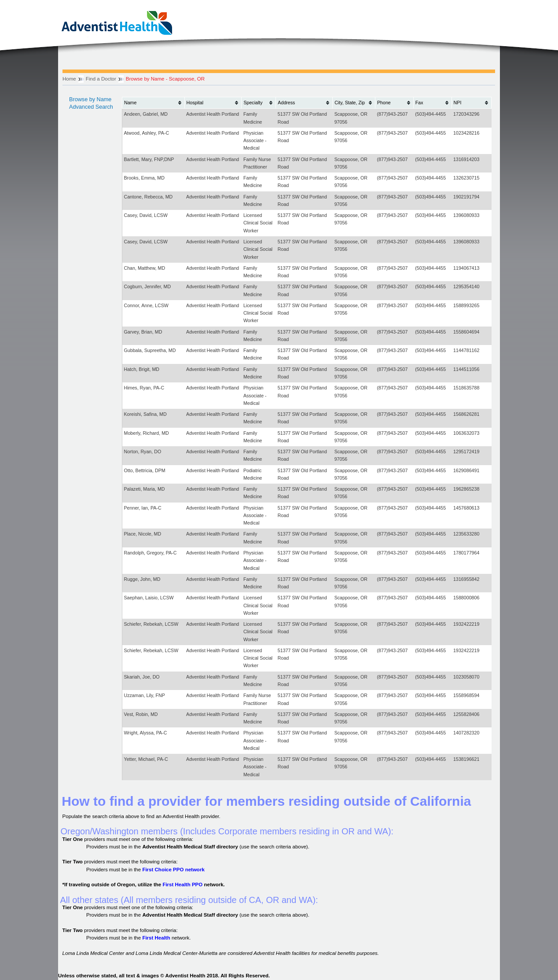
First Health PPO (182, 885)
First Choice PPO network (173, 870)
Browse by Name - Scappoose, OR (165, 79)
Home (69, 79)
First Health (156, 938)
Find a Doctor (101, 79)
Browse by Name (90, 99)
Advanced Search (91, 107)
